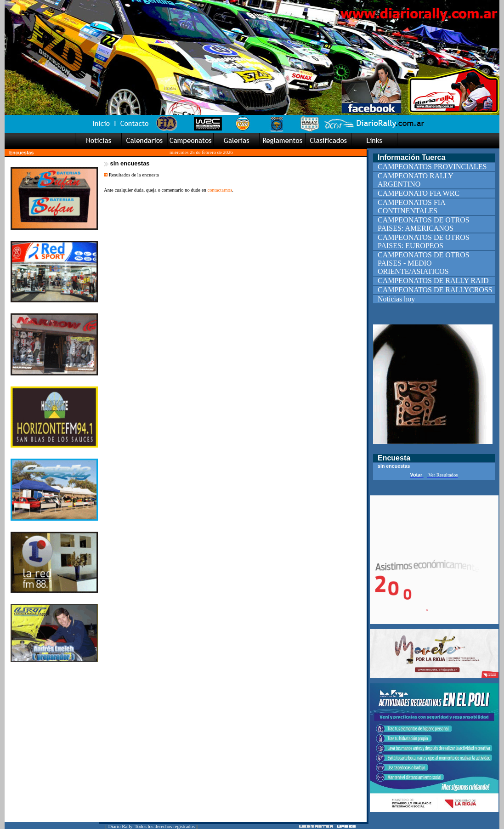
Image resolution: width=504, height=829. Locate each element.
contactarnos (220, 190)
